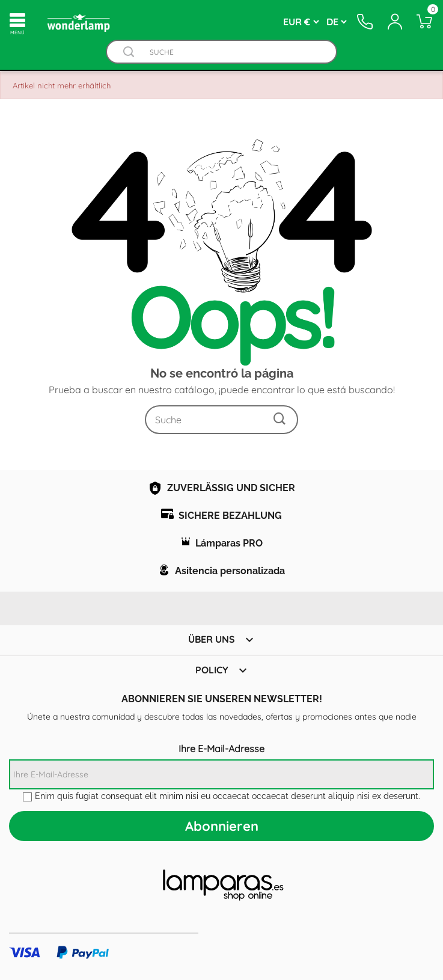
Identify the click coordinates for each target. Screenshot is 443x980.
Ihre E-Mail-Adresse (222, 749)
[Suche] (234, 52)
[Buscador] (129, 52)
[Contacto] (366, 22)
